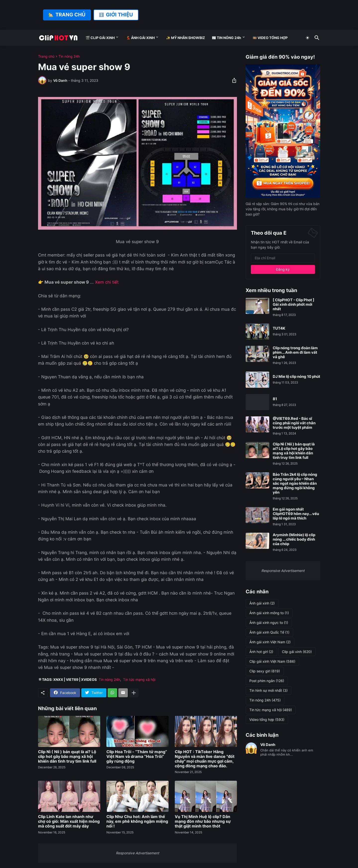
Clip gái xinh (297, 652)
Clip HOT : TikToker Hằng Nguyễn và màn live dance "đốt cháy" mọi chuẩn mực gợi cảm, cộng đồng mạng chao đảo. (205, 759)
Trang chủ (46, 56)
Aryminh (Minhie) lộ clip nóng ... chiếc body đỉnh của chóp (294, 539)
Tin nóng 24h (69, 56)
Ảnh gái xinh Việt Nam (270, 642)
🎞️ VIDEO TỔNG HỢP (270, 38)
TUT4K (279, 328)
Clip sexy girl (265, 671)
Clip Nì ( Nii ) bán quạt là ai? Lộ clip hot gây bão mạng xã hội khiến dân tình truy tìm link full (67, 757)
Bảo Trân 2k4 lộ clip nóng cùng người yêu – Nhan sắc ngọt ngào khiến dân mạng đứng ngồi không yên (295, 483)
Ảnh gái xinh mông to (269, 613)
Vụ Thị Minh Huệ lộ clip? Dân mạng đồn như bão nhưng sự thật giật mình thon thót (203, 821)
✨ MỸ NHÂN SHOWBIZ (185, 38)
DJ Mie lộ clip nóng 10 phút (296, 377)
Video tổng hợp (267, 720)
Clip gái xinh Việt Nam (272, 661)
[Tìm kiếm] (316, 38)
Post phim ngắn (267, 681)
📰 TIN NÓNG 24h (226, 38)
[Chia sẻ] (233, 80)
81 (275, 399)
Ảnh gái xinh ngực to (269, 623)
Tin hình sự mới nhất (268, 691)
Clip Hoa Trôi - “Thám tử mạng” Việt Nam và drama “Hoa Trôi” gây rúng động (137, 757)
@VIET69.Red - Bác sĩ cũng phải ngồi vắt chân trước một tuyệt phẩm (294, 423)
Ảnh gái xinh (262, 603)
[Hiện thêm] (134, 693)
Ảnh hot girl (261, 652)
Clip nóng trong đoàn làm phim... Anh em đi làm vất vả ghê (295, 352)
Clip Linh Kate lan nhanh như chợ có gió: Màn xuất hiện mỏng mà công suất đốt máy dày (69, 821)
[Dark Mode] (308, 38)
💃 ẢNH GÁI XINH (140, 38)
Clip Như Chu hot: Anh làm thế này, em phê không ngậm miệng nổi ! (137, 821)
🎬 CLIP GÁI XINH (100, 38)
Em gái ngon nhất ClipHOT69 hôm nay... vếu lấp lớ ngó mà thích (296, 514)
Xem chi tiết (107, 282)
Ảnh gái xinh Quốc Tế (269, 632)
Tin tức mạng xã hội (139, 679)
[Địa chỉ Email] (283, 258)
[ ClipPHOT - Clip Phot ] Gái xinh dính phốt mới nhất (293, 304)
